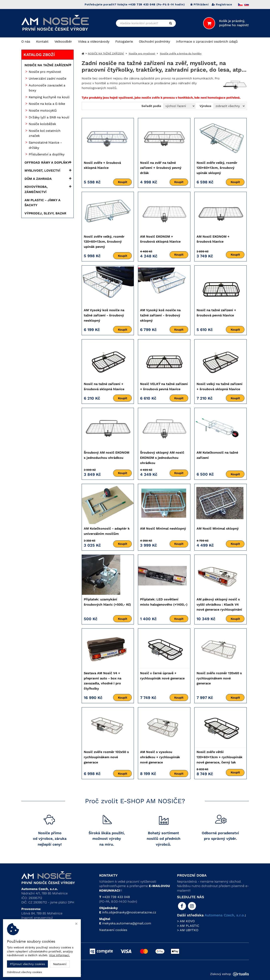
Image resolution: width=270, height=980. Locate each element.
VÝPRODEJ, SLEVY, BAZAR (45, 213)
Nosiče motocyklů (43, 110)
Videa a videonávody (94, 41)
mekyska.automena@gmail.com (127, 923)
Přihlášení (200, 4)
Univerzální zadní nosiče (47, 78)
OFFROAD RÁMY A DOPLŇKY (47, 162)
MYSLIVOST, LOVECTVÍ (42, 170)
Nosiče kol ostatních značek (45, 133)
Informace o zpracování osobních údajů (207, 41)
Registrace (222, 4)
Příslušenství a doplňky (47, 154)
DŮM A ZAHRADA (38, 179)
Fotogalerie (124, 41)
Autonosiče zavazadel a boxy (47, 88)
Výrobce (205, 106)
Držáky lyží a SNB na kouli (49, 117)
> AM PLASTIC (188, 926)
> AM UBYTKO (188, 930)
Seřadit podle (151, 106)
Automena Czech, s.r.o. (225, 915)
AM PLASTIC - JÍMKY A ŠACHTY (43, 203)
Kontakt (42, 41)
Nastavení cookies (113, 930)
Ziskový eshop (229, 974)
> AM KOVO (186, 921)
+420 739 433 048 (116, 897)
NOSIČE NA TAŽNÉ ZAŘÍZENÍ (47, 65)
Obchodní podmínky (154, 41)
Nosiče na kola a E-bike (47, 104)
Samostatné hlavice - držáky (45, 145)
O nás (26, 41)
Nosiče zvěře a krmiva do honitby (181, 53)
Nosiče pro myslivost (45, 72)
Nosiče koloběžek (42, 124)
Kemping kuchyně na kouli (49, 97)
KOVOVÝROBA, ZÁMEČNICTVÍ (36, 189)
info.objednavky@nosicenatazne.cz (129, 912)
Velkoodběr (63, 41)
